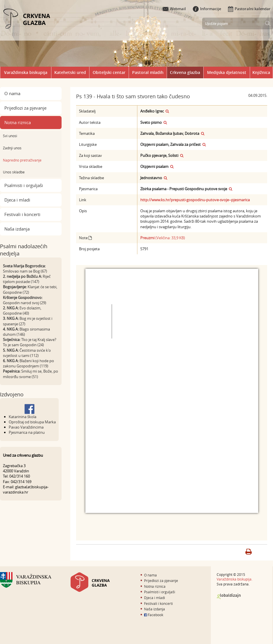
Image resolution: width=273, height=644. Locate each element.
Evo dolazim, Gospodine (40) (22, 311)
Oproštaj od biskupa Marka (32, 422)
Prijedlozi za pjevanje (25, 108)
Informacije (207, 9)
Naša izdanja (17, 229)
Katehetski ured (70, 72)
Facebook (154, 615)
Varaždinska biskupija (26, 72)
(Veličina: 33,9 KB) (163, 238)
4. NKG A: (11, 329)
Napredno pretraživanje (22, 160)
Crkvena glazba (185, 72)
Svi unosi (10, 136)
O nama (12, 93)
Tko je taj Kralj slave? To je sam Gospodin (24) (30, 342)
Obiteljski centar (109, 72)
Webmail (174, 9)
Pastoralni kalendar (249, 9)
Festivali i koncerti (22, 214)
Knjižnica (261, 72)
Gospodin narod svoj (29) (25, 303)
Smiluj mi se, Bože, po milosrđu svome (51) (30, 374)
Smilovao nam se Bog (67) (25, 271)
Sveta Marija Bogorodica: (24, 266)
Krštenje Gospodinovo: (23, 297)
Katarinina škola (23, 417)
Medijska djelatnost (227, 72)
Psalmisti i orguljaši (24, 185)
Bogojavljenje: (15, 287)
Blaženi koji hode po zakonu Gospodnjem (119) (28, 363)
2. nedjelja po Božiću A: (22, 276)
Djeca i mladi (17, 200)
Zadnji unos (12, 148)
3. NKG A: (11, 318)
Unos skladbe (14, 172)
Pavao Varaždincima (26, 427)
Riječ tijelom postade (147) (27, 279)
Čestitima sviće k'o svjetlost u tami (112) (27, 353)
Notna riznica (18, 122)
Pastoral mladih (148, 72)
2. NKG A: (11, 308)
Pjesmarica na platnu (27, 432)
